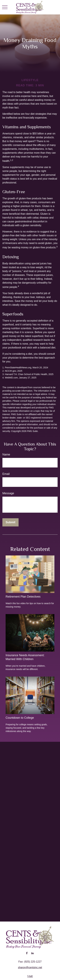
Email (6, 474)
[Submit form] (10, 522)
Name (6, 455)
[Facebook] (27, 953)
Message (8, 493)
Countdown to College (20, 718)
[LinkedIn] (33, 953)
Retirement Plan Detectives (23, 597)
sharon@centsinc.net (30, 967)
